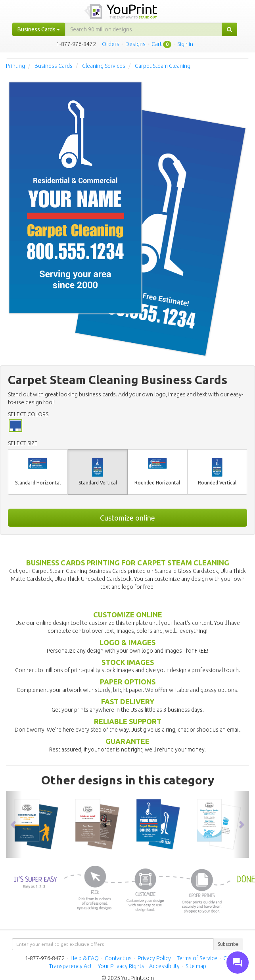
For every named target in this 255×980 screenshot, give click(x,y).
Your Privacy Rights (121, 966)
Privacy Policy (154, 958)
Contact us (118, 958)
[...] (144, 29)
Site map (196, 966)
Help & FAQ (85, 958)
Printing (15, 66)
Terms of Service (197, 958)
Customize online (127, 518)
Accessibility (164, 966)
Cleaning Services (104, 66)
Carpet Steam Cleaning (163, 66)
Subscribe (228, 944)
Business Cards (54, 66)
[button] (14, 824)
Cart (157, 44)
